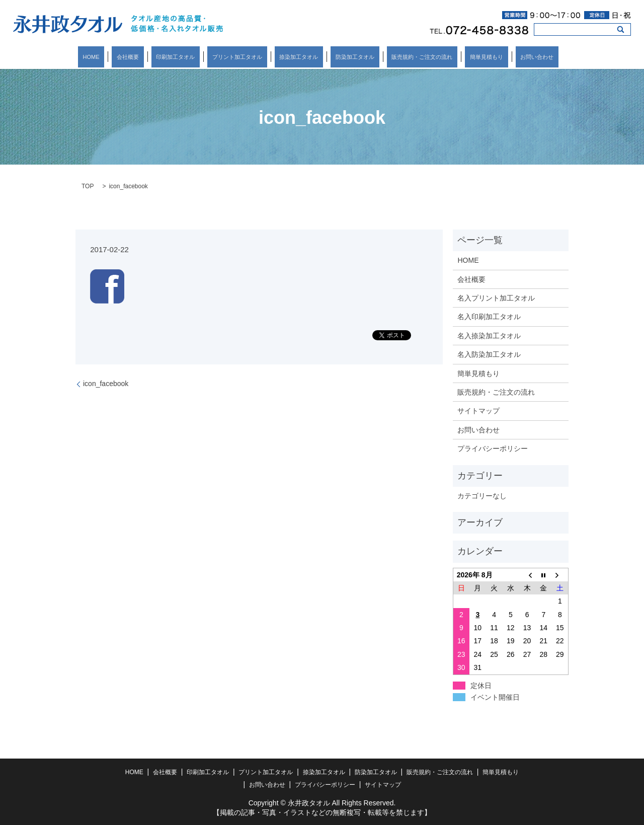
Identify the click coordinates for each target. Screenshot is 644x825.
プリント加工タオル (247, 57)
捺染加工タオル (299, 57)
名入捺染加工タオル (489, 336)
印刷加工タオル (195, 57)
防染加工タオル (345, 57)
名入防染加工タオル (489, 354)
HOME (130, 57)
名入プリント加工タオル (496, 298)
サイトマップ (478, 411)
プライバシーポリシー (493, 448)
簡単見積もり (457, 57)
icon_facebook (106, 384)
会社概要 (157, 57)
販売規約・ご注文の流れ (402, 57)
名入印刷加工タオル (489, 317)
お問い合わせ (498, 57)
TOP (88, 186)
